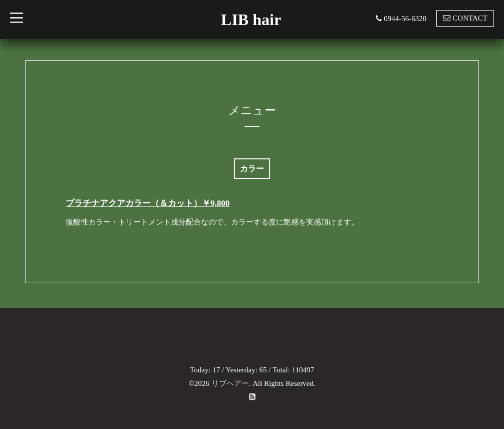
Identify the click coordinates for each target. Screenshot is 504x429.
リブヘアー (230, 383)
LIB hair (251, 20)
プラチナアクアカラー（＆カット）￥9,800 (148, 203)
